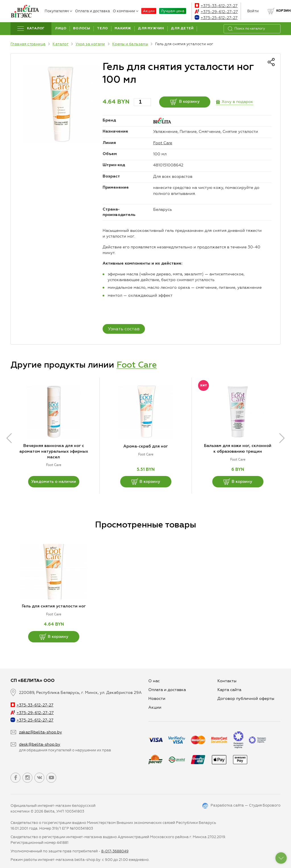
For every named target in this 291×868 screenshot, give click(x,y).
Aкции (155, 707)
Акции (149, 11)
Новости (157, 699)
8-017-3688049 (115, 851)
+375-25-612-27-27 (216, 18)
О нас (154, 681)
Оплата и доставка (93, 11)
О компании (126, 11)
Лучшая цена (173, 11)
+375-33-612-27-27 (216, 6)
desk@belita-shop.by (40, 744)
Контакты (227, 681)
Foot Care (163, 143)
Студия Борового (265, 805)
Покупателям (58, 11)
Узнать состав (124, 329)
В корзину (185, 102)
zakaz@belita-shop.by (40, 732)
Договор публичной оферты (246, 699)
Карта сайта (229, 690)
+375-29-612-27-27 (216, 12)
